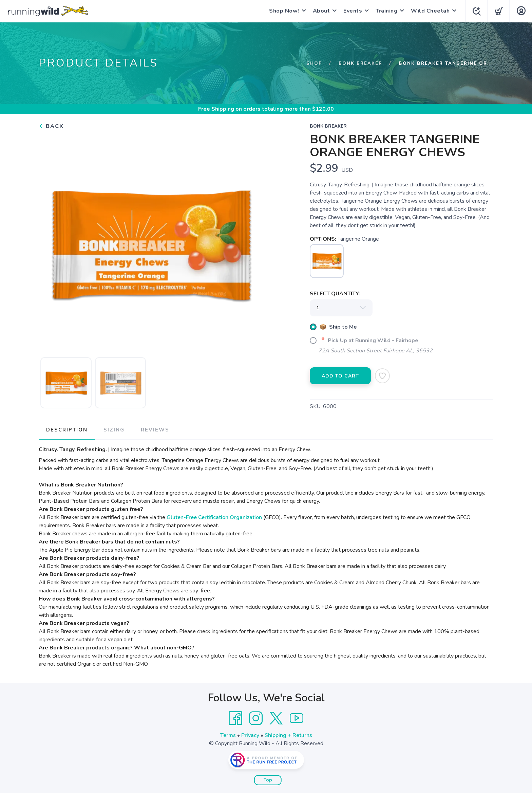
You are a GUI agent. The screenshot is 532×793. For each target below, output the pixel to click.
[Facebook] (235, 718)
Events (351, 11)
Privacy (250, 735)
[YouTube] (297, 718)
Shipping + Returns (288, 735)
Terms (228, 735)
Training (385, 11)
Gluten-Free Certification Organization (214, 517)
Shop (314, 63)
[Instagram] (256, 718)
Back (51, 126)
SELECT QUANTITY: (335, 294)
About (320, 11)
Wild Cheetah (429, 11)
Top (268, 780)
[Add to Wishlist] (382, 376)
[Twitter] (276, 718)
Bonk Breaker (360, 63)
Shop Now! (283, 11)
